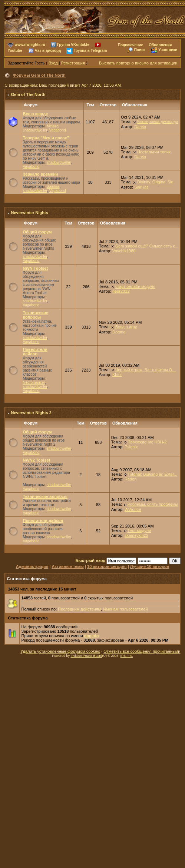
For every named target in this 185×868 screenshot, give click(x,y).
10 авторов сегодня (107, 566)
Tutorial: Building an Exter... (152, 474)
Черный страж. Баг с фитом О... (146, 370)
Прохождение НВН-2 (147, 442)
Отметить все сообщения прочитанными (142, 651)
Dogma (119, 332)
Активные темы (67, 566)
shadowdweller (35, 130)
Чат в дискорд (48, 51)
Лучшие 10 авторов (150, 566)
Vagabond (58, 130)
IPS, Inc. (127, 656)
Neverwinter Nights (30, 213)
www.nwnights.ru (30, 45)
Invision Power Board (86, 656)
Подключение (131, 45)
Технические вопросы (35, 315)
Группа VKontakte (73, 45)
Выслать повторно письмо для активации (138, 63)
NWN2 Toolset (36, 460)
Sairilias (53, 187)
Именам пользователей (125, 609)
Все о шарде (35, 114)
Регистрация (73, 63)
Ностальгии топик (154, 152)
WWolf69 (133, 509)
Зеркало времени (40, 174)
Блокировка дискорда (158, 122)
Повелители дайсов (35, 352)
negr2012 (121, 291)
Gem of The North (28, 94)
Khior (117, 375)
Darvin (140, 127)
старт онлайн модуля (135, 286)
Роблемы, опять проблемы (153, 504)
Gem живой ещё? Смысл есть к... (147, 246)
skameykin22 (136, 535)
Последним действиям (79, 609)
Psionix (131, 447)
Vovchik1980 (124, 251)
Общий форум (37, 232)
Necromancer (34, 383)
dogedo (92, 636)
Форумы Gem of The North (39, 75)
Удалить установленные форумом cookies (60, 651)
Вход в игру (126, 327)
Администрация (32, 566)
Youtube (15, 51)
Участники (168, 50)
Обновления (160, 45)
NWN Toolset (35, 268)
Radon (131, 479)
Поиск (140, 50)
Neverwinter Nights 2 (31, 413)
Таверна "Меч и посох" (46, 138)
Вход (53, 63)
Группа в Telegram (90, 51)
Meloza (53, 126)
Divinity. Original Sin (155, 182)
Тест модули (139, 531)
